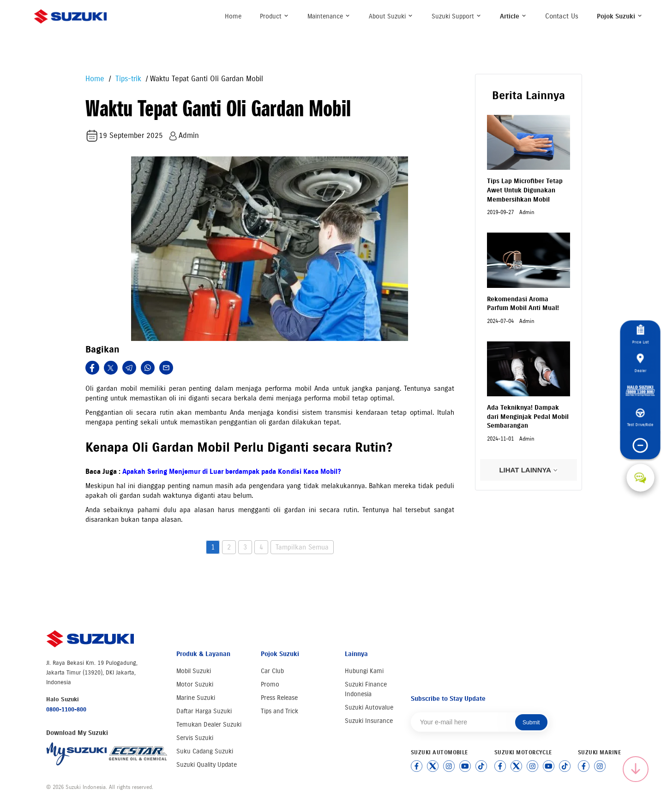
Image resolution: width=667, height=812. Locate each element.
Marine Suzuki (196, 698)
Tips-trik (127, 79)
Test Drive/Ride (640, 418)
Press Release (279, 698)
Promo (270, 684)
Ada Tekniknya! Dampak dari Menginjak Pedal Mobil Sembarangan (528, 417)
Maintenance (329, 16)
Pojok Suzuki (620, 16)
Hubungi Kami (364, 671)
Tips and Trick (279, 711)
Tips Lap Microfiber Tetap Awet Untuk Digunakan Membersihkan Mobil (525, 190)
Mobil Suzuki (194, 671)
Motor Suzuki (195, 684)
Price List (640, 335)
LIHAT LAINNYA (528, 470)
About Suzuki (391, 16)
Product (274, 16)
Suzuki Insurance (369, 721)
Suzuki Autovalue (369, 708)
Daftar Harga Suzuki (204, 711)
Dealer (640, 363)
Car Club (272, 671)
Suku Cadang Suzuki (205, 751)
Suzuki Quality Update (207, 765)
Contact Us (562, 16)
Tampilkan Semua (302, 547)
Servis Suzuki (195, 738)
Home (233, 16)
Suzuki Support (457, 16)
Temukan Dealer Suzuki (209, 725)
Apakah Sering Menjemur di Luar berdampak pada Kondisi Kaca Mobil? (232, 472)
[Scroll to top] (636, 769)
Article (513, 16)
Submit (531, 722)
